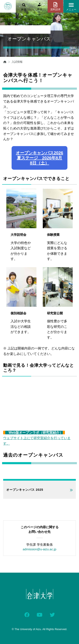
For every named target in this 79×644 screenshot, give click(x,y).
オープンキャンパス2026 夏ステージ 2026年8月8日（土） (39, 158)
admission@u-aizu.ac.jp (39, 549)
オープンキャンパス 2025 (25, 490)
